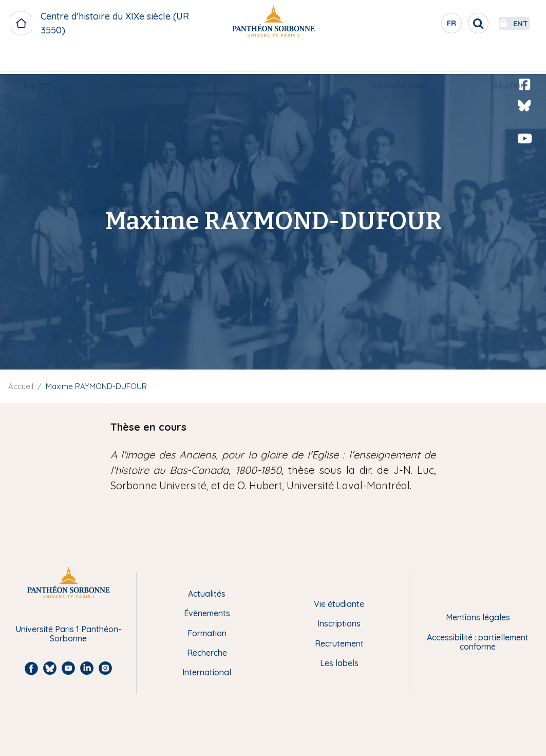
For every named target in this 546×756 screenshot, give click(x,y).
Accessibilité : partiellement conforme (478, 642)
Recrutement (339, 643)
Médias (289, 60)
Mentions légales (478, 617)
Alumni (498, 60)
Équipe (48, 60)
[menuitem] (48, 60)
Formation (207, 633)
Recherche (207, 653)
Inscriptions (339, 623)
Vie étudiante (339, 604)
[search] (446, 23)
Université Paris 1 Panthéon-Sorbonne (68, 634)
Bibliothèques (393, 60)
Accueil (21, 386)
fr (420, 25)
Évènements (207, 613)
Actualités (207, 594)
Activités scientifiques (168, 60)
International (207, 672)
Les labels (339, 663)
